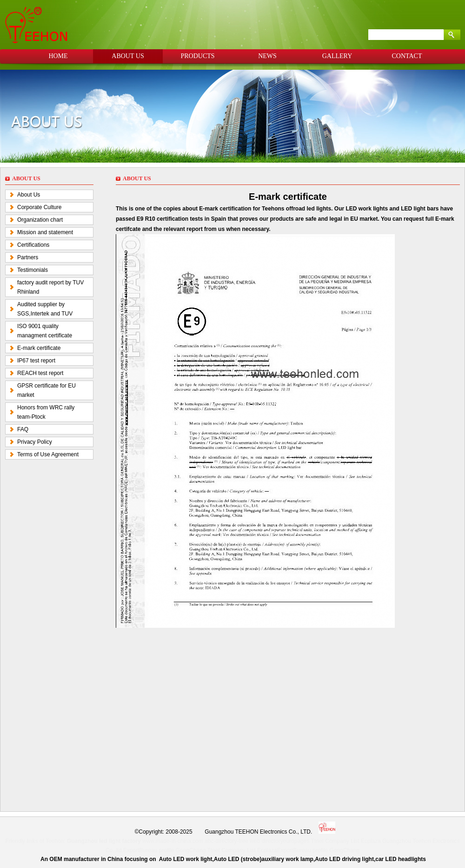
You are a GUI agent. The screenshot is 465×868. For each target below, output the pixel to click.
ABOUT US (128, 56)
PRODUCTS (197, 56)
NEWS (267, 56)
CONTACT (407, 56)
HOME (58, 56)
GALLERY (337, 56)
